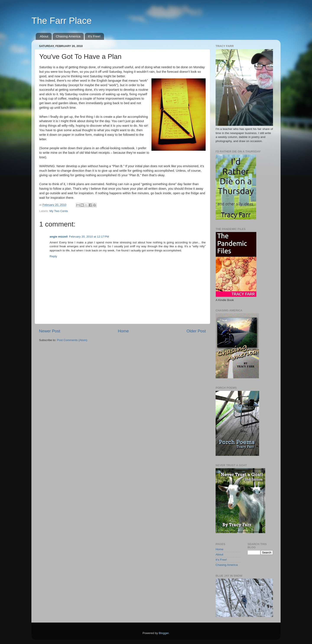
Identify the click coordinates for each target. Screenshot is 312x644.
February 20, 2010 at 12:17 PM (89, 237)
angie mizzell (59, 237)
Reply (53, 256)
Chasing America (68, 36)
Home (123, 331)
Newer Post (50, 331)
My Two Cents (59, 211)
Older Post (196, 331)
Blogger (164, 633)
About (44, 36)
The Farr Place (62, 21)
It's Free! (94, 36)
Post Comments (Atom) (72, 340)
